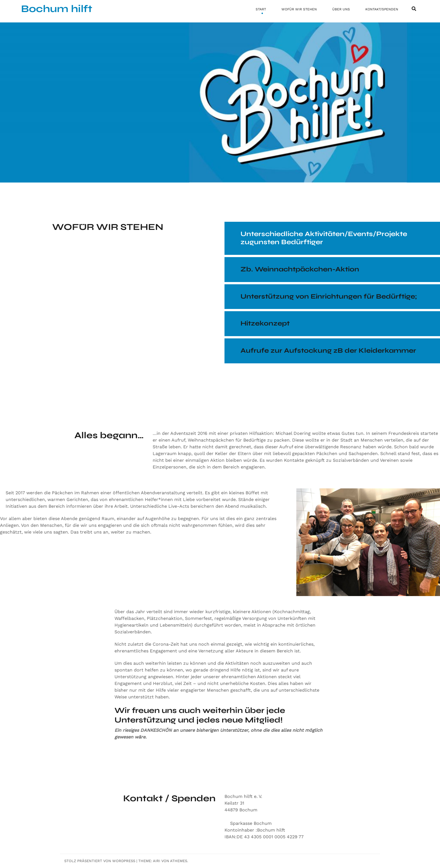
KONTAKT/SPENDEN (382, 9)
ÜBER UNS (341, 9)
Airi (157, 861)
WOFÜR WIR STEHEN (299, 9)
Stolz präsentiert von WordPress (100, 861)
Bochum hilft (57, 9)
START (261, 9)
